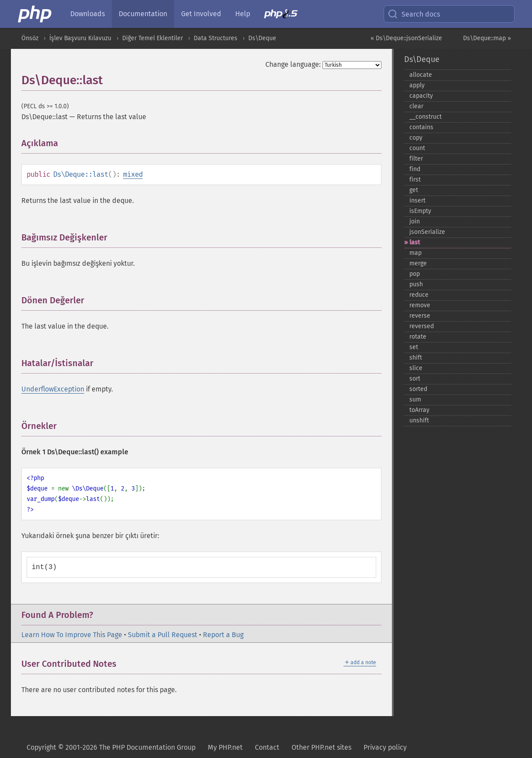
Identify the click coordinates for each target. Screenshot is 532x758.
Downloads (88, 14)
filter (416, 159)
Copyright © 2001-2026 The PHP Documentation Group (111, 747)
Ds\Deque (262, 38)
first (415, 180)
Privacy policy (385, 747)
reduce (419, 295)
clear (416, 106)
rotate (418, 337)
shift (416, 358)
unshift (419, 420)
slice (416, 368)
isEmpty (420, 211)
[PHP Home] (35, 14)
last (415, 242)
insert (417, 201)
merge (418, 263)
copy (416, 138)
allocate (421, 75)
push (416, 284)
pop (415, 274)
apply (417, 85)
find (415, 169)
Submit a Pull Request (163, 635)
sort (415, 379)
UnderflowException (53, 389)
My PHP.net (225, 747)
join (415, 221)
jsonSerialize (427, 232)
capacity (421, 96)
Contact (267, 747)
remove (420, 305)
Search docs (414, 14)
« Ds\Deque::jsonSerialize (406, 38)
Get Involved (201, 14)
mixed (133, 174)
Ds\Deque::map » (487, 38)
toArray (419, 410)
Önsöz (30, 38)
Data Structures (216, 38)
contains (421, 127)
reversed (422, 326)
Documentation (143, 14)
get (414, 190)
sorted (418, 389)
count (417, 148)
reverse (420, 316)
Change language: (293, 64)
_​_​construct (426, 117)
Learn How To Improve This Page (72, 635)
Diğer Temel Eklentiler (153, 38)
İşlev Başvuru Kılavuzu (80, 38)
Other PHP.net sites (321, 747)
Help (243, 14)
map (415, 253)
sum (415, 400)
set (414, 347)
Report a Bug (223, 635)
